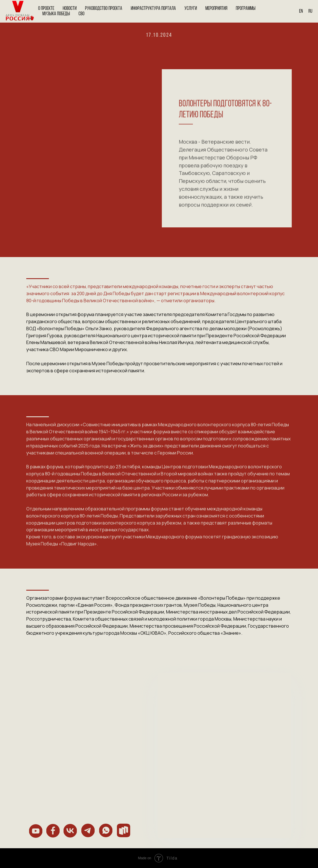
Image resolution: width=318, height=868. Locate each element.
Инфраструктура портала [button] (153, 9)
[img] (36, 831)
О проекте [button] (46, 9)
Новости (70, 9)
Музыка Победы (56, 14)
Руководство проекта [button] (104, 9)
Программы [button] (246, 9)
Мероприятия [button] (216, 9)
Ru (310, 11)
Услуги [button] (191, 9)
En (301, 11)
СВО (81, 14)
